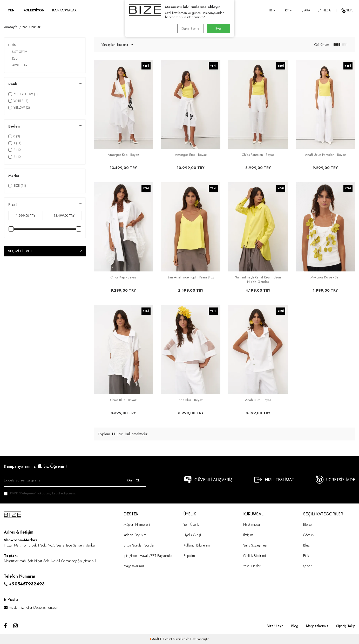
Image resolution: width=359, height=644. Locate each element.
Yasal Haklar (252, 566)
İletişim (248, 535)
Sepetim (189, 556)
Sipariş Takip (346, 626)
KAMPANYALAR (64, 10)
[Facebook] (5, 626)
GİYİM (12, 45)
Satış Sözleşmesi (255, 545)
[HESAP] (325, 10)
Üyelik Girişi (192, 535)
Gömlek (309, 535)
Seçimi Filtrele (45, 251)
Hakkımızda (252, 524)
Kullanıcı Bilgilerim (197, 545)
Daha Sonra (190, 29)
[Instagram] (15, 626)
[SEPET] (348, 10)
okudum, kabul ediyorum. (40, 493)
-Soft (155, 639)
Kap (15, 59)
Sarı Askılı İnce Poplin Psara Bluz (191, 278)
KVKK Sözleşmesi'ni (24, 493)
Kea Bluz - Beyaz (191, 400)
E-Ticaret (166, 639)
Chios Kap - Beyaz (123, 278)
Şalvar (307, 566)
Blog (295, 626)
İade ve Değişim (135, 535)
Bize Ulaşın (275, 626)
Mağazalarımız (134, 566)
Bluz (306, 545)
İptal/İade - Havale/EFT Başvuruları (148, 556)
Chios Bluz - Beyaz (123, 400)
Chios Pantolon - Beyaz (258, 155)
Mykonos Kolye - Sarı (325, 278)
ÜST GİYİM (20, 52)
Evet (218, 29)
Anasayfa (11, 27)
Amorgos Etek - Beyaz (191, 155)
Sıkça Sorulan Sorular (139, 545)
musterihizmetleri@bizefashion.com (34, 607)
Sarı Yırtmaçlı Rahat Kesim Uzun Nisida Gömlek (258, 280)
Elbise (307, 524)
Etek (306, 556)
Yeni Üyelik (191, 524)
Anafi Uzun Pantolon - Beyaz (325, 155)
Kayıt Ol (133, 480)
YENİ (12, 10)
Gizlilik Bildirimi (255, 556)
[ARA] (305, 10)
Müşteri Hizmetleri (137, 524)
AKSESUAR (20, 65)
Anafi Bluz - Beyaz (258, 400)
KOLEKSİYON (34, 10)
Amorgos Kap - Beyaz (123, 155)
